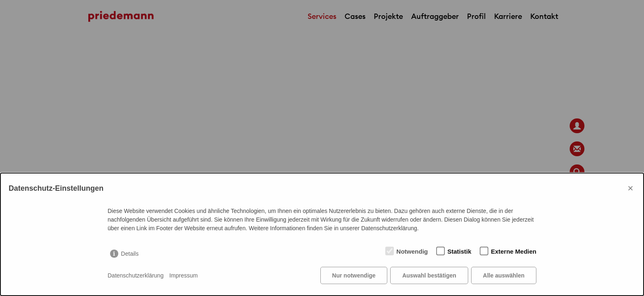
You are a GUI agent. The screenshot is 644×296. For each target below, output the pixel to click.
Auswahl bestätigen (429, 275)
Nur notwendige (354, 275)
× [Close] (630, 188)
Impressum (183, 275)
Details (130, 254)
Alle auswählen (504, 275)
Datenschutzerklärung (136, 275)
